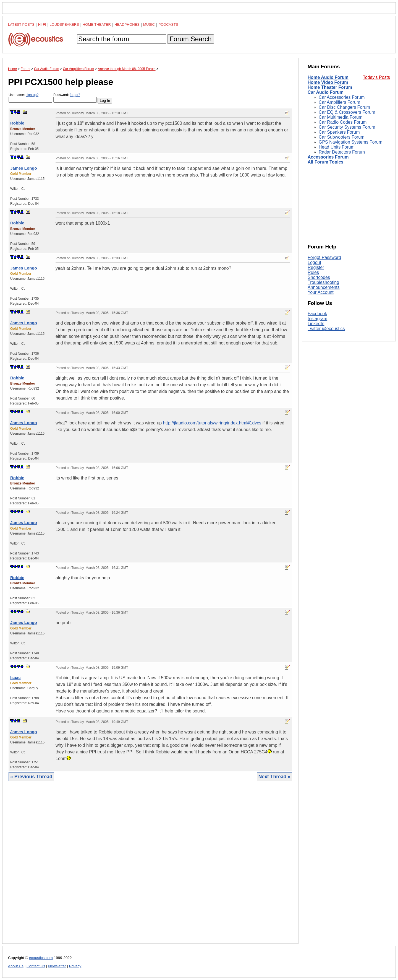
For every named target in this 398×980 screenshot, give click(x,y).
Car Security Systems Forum (347, 127)
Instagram (317, 319)
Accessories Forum (328, 157)
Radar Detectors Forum (342, 152)
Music (149, 24)
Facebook (317, 314)
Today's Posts (376, 77)
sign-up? (32, 95)
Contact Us (36, 966)
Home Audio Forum (328, 77)
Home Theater (97, 24)
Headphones (127, 24)
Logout (314, 262)
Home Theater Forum (330, 87)
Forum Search (190, 39)
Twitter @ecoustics (326, 329)
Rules (313, 272)
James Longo (24, 168)
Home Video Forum (328, 82)
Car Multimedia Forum (341, 117)
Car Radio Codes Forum (343, 122)
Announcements (324, 287)
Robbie (17, 123)
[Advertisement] (150, 867)
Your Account (321, 292)
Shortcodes (319, 277)
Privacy (75, 966)
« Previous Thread (31, 777)
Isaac (15, 677)
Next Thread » (274, 777)
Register (316, 267)
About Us (16, 966)
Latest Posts (21, 24)
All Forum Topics (325, 162)
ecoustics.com (41, 958)
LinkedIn (316, 324)
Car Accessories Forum (342, 97)
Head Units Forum (337, 147)
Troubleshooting (323, 282)
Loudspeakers (64, 24)
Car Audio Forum (326, 92)
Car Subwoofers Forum (341, 137)
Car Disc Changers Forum (344, 107)
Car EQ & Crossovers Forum (347, 112)
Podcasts (168, 24)
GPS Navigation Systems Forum (350, 142)
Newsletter (57, 966)
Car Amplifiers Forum (339, 102)
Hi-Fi (42, 24)
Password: (75, 98)
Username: (30, 98)
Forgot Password (324, 257)
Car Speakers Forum (339, 132)
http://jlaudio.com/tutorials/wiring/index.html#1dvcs (212, 423)
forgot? (75, 95)
